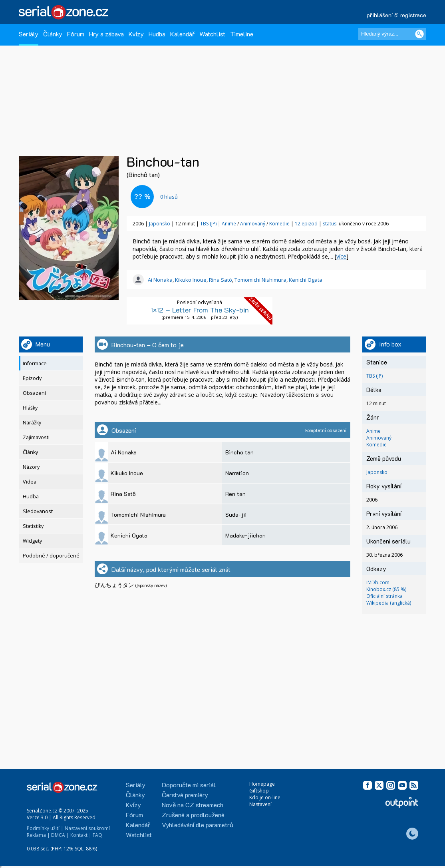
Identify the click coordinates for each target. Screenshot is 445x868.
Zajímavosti (36, 437)
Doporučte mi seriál (189, 785)
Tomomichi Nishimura (260, 280)
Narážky (32, 423)
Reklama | (38, 835)
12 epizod (306, 224)
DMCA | (60, 835)
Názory (31, 467)
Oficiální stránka (384, 596)
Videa (30, 482)
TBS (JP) (208, 224)
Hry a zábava (106, 34)
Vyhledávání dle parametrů (198, 825)
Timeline (242, 34)
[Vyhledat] (419, 34)
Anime (229, 224)
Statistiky (33, 526)
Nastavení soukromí (87, 828)
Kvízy (136, 34)
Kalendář (182, 34)
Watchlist (212, 34)
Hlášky (30, 408)
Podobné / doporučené (51, 556)
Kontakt (79, 835)
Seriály (29, 34)
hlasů (169, 197)
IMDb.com (378, 582)
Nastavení (260, 804)
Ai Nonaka (160, 280)
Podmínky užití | (45, 828)
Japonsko (160, 224)
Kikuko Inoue (191, 280)
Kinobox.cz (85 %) (386, 589)
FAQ (97, 835)
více (341, 256)
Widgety (32, 541)
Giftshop (259, 791)
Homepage (262, 784)
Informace (35, 363)
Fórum (76, 34)
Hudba (157, 34)
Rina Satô (221, 280)
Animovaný (253, 224)
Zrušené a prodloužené (193, 815)
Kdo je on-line (265, 797)
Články (53, 34)
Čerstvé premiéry (185, 795)
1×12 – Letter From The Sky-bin (200, 310)
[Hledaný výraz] (392, 34)
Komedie (279, 224)
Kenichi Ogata (306, 280)
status (330, 224)
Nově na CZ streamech (193, 805)
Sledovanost (38, 511)
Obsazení (34, 393)
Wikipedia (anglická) (389, 603)
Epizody (32, 378)
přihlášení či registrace (396, 15)
